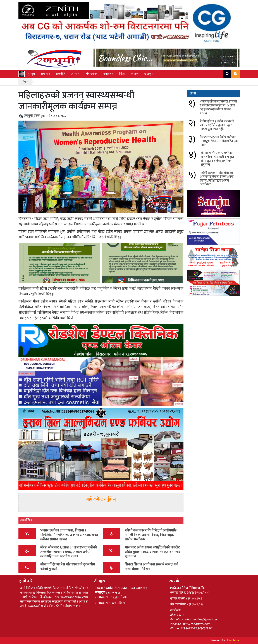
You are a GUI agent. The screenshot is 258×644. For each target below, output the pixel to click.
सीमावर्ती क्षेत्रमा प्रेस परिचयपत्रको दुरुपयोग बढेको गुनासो (68, 567)
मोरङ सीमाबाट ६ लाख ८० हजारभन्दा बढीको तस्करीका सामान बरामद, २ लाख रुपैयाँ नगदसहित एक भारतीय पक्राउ (69, 552)
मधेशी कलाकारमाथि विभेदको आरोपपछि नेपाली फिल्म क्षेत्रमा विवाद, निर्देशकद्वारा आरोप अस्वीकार (151, 535)
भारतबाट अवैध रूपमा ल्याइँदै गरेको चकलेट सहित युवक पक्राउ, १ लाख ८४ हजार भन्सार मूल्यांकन (152, 552)
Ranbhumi (233, 640)
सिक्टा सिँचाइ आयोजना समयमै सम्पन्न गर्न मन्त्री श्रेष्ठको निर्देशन (151, 567)
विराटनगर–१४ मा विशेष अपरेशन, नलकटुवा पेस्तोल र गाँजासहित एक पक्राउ (219, 141)
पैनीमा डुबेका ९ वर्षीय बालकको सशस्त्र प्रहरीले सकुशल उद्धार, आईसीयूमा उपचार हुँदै (217, 125)
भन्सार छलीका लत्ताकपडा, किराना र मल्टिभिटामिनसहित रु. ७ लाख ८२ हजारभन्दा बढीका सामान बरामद (69, 535)
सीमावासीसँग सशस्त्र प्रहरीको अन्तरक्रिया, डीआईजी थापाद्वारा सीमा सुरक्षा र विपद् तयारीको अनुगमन (217, 159)
